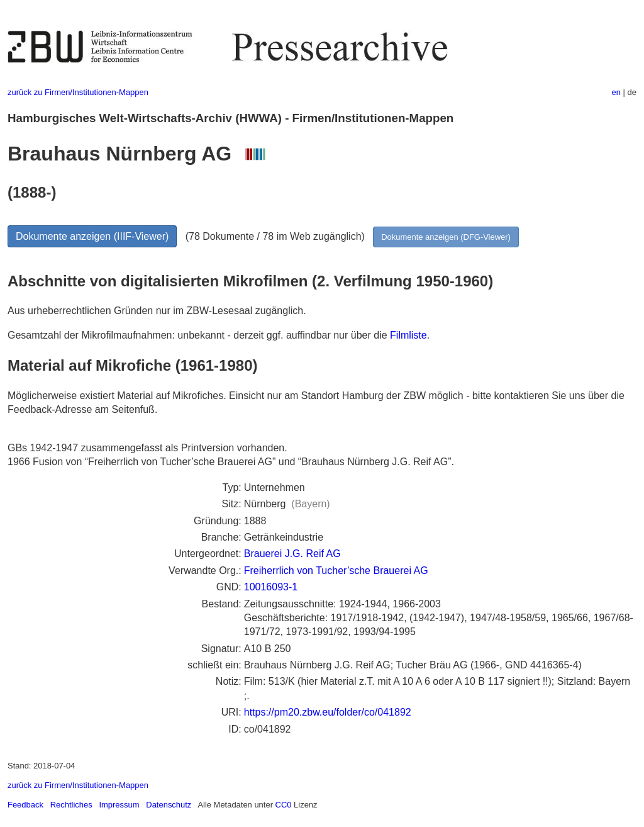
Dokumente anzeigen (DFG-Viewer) (446, 237)
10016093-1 (271, 587)
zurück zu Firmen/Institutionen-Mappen (78, 92)
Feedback (25, 805)
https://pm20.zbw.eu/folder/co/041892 (328, 712)
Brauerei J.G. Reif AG (292, 554)
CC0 (284, 805)
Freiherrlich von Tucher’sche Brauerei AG (336, 571)
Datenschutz (169, 805)
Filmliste (408, 335)
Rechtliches (71, 805)
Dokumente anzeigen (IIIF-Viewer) (92, 236)
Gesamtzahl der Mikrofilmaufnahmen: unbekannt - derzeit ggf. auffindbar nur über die (199, 335)
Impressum (119, 805)
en (616, 92)
